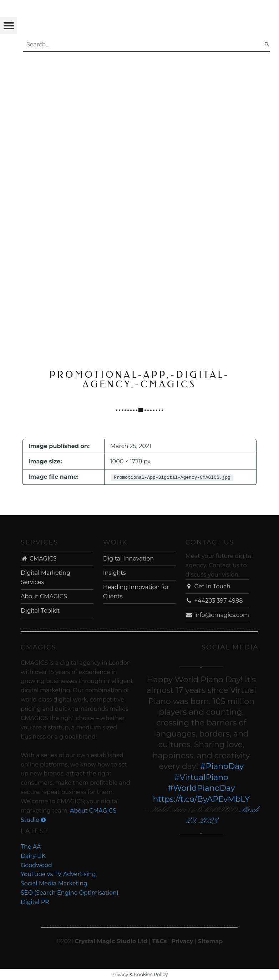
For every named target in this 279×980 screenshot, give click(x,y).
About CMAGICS (44, 596)
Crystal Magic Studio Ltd (111, 941)
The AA (31, 847)
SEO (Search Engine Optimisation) (70, 893)
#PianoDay (222, 766)
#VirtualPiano (201, 777)
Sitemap (210, 941)
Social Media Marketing (54, 883)
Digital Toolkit (40, 611)
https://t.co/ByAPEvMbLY (201, 799)
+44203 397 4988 (214, 601)
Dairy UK (33, 856)
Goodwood (36, 865)
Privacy (182, 941)
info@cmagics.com (217, 615)
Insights (115, 573)
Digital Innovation (128, 559)
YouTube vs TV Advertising (58, 874)
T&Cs (159, 941)
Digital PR (35, 902)
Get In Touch (208, 586)
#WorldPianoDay (201, 788)
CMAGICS (39, 559)
